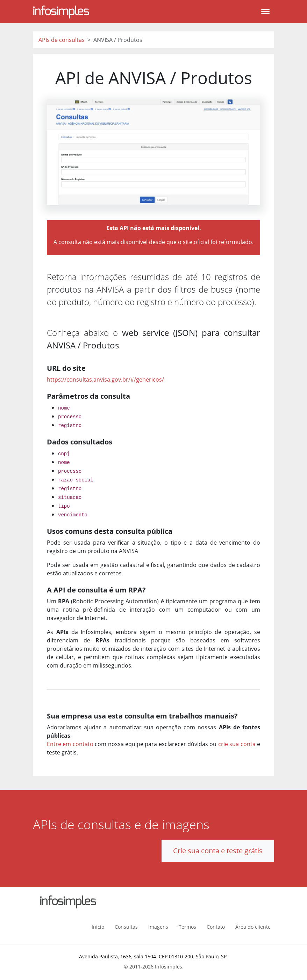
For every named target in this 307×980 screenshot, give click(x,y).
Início (98, 927)
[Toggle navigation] (265, 12)
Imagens (158, 927)
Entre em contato (70, 744)
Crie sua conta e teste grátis (218, 851)
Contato (216, 927)
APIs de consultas (62, 40)
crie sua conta (237, 744)
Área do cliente (253, 927)
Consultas (126, 927)
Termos (187, 927)
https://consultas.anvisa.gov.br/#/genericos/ (105, 380)
